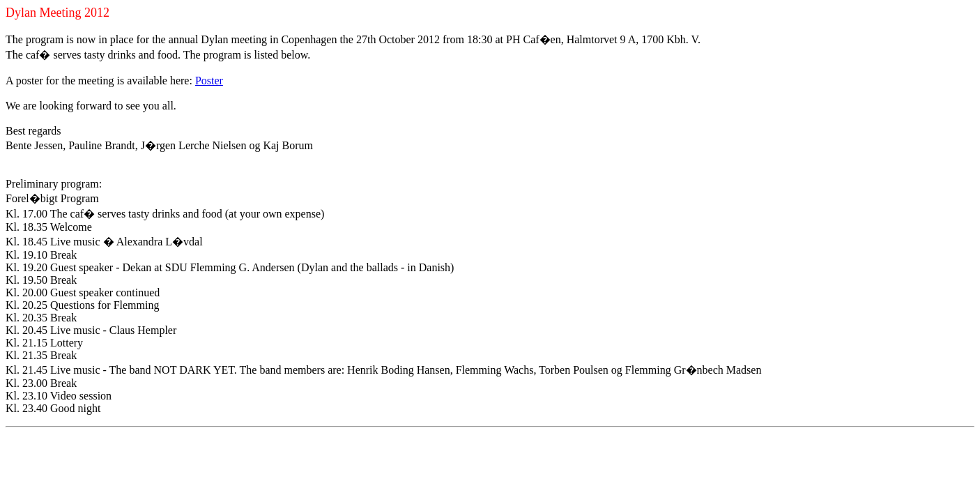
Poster (209, 81)
